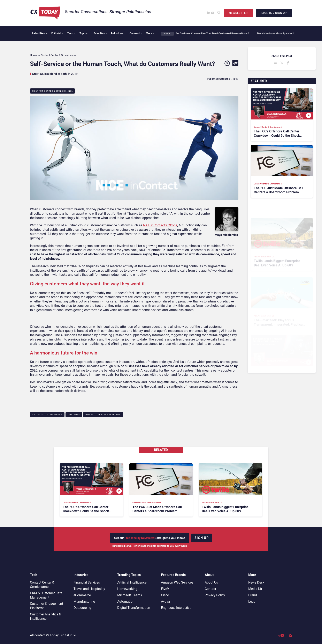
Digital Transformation (134, 608)
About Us (211, 582)
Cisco (165, 595)
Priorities (100, 33)
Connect (136, 33)
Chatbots (74, 415)
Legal (252, 602)
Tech (71, 33)
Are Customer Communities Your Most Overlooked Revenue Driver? (210, 34)
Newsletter (238, 13)
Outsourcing (82, 608)
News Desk (256, 582)
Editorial (57, 33)
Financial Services (87, 582)
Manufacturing (84, 602)
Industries (118, 33)
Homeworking (127, 589)
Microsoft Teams (130, 595)
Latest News (40, 33)
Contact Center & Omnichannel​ (52, 91)
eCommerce (82, 595)
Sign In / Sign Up (274, 13)
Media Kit (255, 589)
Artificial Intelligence (47, 415)
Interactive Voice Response (103, 415)
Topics (85, 33)
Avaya (166, 602)
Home (33, 55)
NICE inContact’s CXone (160, 225)
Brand (253, 595)
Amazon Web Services (177, 582)
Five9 (165, 589)
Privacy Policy (215, 595)
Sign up (202, 538)
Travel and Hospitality (89, 589)
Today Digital (59, 635)
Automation (126, 602)
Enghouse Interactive (176, 608)
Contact (210, 589)
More (150, 33)
